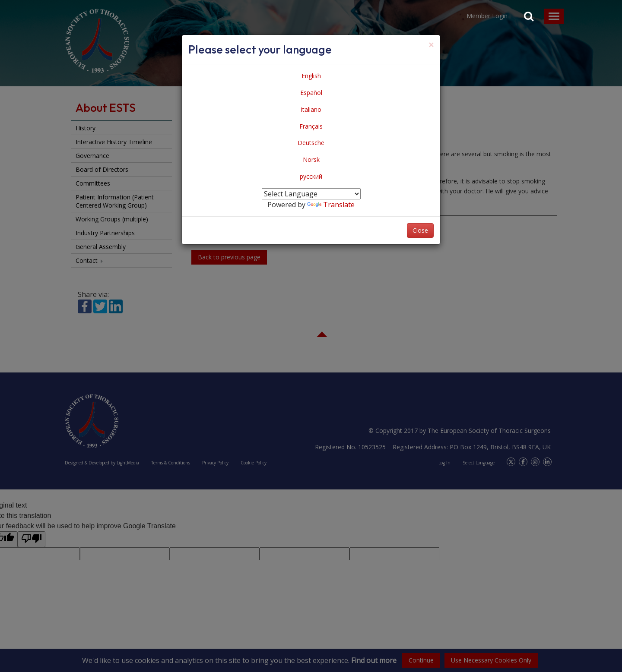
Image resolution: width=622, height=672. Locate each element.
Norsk (311, 159)
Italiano (311, 109)
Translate (331, 205)
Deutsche (311, 143)
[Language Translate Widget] (311, 194)
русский (311, 176)
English (311, 76)
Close (420, 230)
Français (311, 126)
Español (311, 93)
